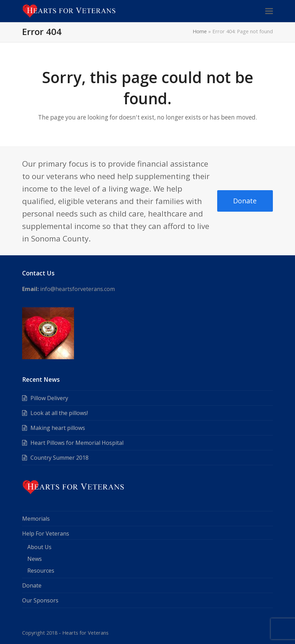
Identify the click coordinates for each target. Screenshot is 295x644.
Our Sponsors (40, 600)
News (35, 559)
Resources (41, 571)
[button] (269, 11)
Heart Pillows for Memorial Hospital (77, 443)
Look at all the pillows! (59, 413)
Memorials (36, 519)
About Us (39, 547)
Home (200, 31)
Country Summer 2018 (59, 458)
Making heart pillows (58, 428)
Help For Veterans (46, 533)
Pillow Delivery (49, 398)
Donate (245, 201)
